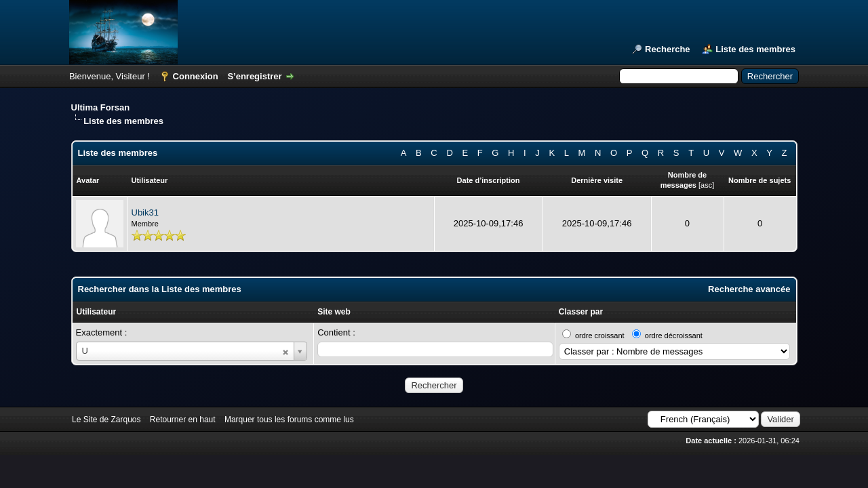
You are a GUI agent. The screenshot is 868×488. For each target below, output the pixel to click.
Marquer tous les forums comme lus (289, 420)
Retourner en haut (183, 420)
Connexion (196, 76)
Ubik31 (145, 212)
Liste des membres (755, 49)
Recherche (667, 49)
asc (706, 185)
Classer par (581, 312)
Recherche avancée (749, 289)
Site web (334, 312)
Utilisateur (97, 312)
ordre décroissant (674, 335)
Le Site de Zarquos (106, 420)
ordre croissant (600, 335)
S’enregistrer (254, 76)
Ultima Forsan (101, 107)
